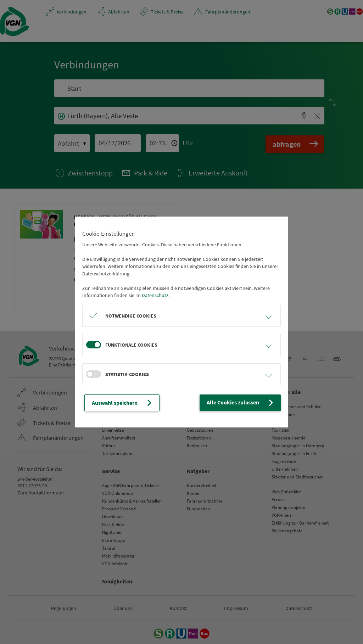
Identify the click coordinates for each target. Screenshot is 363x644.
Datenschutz (155, 296)
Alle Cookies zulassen (245, 403)
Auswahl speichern (120, 403)
